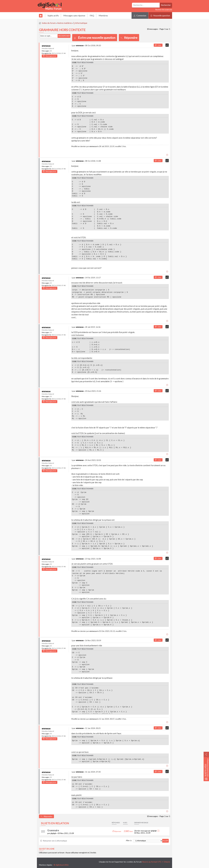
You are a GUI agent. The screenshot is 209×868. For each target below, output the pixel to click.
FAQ (92, 15)
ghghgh (53, 833)
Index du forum (49, 23)
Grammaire (53, 830)
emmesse (46, 46)
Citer (158, 45)
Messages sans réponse (74, 15)
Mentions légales (46, 865)
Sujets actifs (53, 15)
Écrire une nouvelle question (97, 38)
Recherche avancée (164, 10)
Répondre (129, 38)
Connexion (140, 15)
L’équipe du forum (106, 862)
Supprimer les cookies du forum (128, 862)
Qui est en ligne (47, 849)
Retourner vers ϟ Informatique (54, 841)
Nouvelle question (160, 15)
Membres (103, 15)
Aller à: (129, 840)
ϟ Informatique (80, 23)
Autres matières (65, 23)
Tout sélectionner (85, 62)
